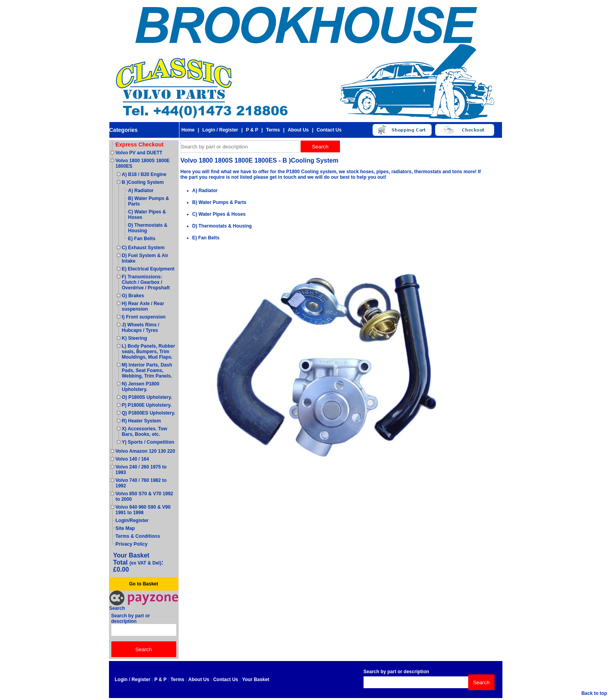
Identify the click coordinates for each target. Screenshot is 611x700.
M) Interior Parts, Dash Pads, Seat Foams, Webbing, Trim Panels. (147, 370)
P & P (252, 130)
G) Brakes (133, 296)
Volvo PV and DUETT (139, 153)
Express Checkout (140, 144)
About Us (298, 130)
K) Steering (135, 338)
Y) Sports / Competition (148, 442)
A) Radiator (141, 191)
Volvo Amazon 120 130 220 (145, 451)
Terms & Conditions (138, 536)
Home (188, 130)
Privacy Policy (132, 544)
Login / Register (220, 130)
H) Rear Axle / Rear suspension (143, 306)
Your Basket (256, 680)
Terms (273, 130)
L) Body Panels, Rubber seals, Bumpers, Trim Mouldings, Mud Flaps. (149, 352)
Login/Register (132, 520)
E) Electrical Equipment (148, 269)
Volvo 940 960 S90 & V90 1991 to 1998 (143, 510)
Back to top (594, 693)
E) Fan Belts (142, 239)
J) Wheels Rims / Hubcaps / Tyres (141, 328)
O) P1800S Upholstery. (147, 397)
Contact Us (329, 130)
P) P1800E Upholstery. (147, 405)
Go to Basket (144, 584)
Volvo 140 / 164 (132, 459)
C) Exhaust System (143, 248)
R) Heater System (141, 421)
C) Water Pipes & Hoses (219, 214)
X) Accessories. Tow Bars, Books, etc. (145, 431)
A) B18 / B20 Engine (144, 174)
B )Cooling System (143, 182)
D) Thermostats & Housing (222, 226)
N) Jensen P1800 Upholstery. (141, 387)
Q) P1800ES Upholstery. (149, 413)
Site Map (125, 528)
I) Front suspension (144, 317)
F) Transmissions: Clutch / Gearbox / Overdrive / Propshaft (146, 282)
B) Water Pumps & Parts (220, 202)
